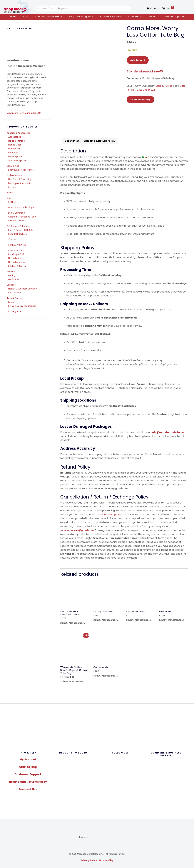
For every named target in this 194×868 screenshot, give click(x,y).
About (152, 17)
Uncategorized (15, 311)
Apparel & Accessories (19, 133)
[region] (97, 724)
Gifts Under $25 (146, 90)
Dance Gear (15, 145)
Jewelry (11, 271)
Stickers (12, 202)
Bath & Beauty (14, 175)
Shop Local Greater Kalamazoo (17, 7)
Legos (11, 302)
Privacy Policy (89, 860)
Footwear (13, 153)
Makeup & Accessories (20, 183)
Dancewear (14, 149)
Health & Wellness (16, 245)
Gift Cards (12, 239)
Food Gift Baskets (18, 234)
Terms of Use (28, 789)
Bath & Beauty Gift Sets (21, 230)
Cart (170, 8)
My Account (28, 759)
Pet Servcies (15, 293)
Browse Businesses (111, 17)
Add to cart (138, 60)
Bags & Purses (17, 141)
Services (11, 285)
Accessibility (106, 860)
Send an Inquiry (140, 100)
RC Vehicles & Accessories (22, 306)
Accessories (15, 137)
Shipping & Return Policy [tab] (100, 141)
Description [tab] (72, 141)
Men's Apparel (16, 157)
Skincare (13, 187)
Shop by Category (81, 17)
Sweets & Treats (17, 221)
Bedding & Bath (16, 254)
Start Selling (135, 17)
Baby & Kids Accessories (21, 170)
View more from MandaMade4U (24, 113)
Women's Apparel (18, 160)
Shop (26, 17)
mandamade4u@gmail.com (112, 514)
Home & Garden (15, 250)
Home (14, 17)
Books (10, 193)
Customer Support (173, 17)
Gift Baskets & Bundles (19, 226)
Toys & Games (15, 298)
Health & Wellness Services (23, 289)
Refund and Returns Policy (28, 782)
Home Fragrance (17, 262)
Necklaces (14, 279)
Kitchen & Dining (17, 266)
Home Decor (15, 258)
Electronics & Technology (20, 207)
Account (155, 8)
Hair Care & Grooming (20, 179)
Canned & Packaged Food (22, 217)
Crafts (10, 198)
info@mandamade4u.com (169, 432)
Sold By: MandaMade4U (145, 71)
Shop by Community (49, 17)
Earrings (12, 275)
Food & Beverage (16, 213)
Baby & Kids (13, 166)
